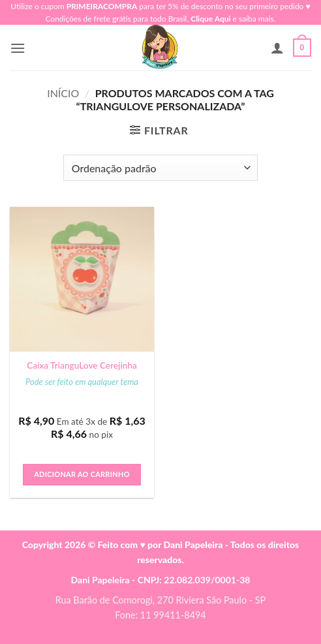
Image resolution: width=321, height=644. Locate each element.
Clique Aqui (210, 19)
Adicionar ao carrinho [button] (82, 474)
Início (63, 93)
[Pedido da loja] (160, 168)
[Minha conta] (277, 48)
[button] (18, 48)
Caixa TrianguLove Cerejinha (82, 365)
